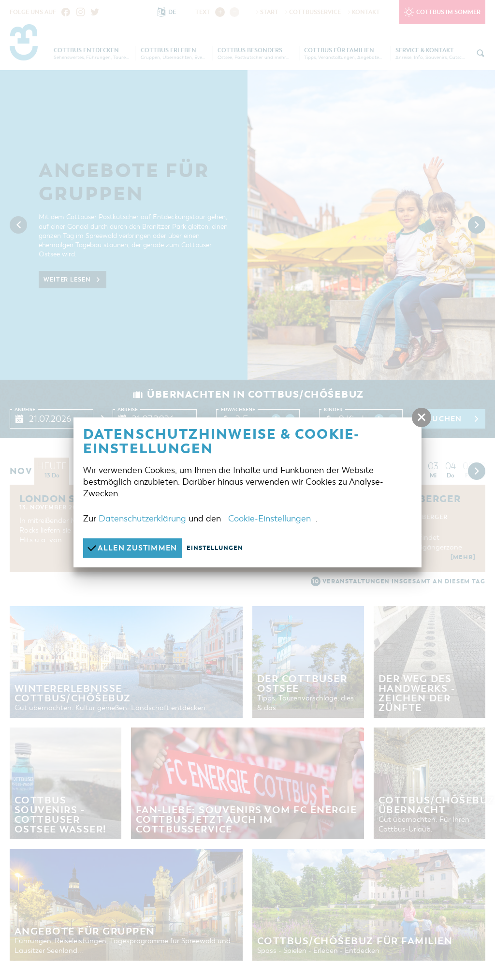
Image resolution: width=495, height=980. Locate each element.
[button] (422, 417)
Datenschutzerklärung (142, 519)
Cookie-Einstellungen (269, 519)
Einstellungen (215, 548)
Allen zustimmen (132, 548)
